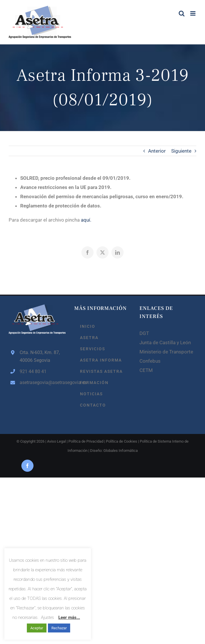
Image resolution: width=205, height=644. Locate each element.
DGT (144, 333)
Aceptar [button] (37, 628)
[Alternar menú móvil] (193, 13)
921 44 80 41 (33, 371)
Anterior (157, 151)
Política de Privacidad (86, 441)
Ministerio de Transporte (166, 352)
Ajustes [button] (47, 617)
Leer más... (69, 617)
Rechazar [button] (59, 628)
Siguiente (181, 151)
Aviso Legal (56, 441)
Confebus (150, 361)
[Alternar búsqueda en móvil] (182, 13)
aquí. (86, 220)
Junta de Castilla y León (165, 342)
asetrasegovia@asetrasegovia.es (42, 382)
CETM (146, 370)
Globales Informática (121, 451)
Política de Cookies (122, 441)
